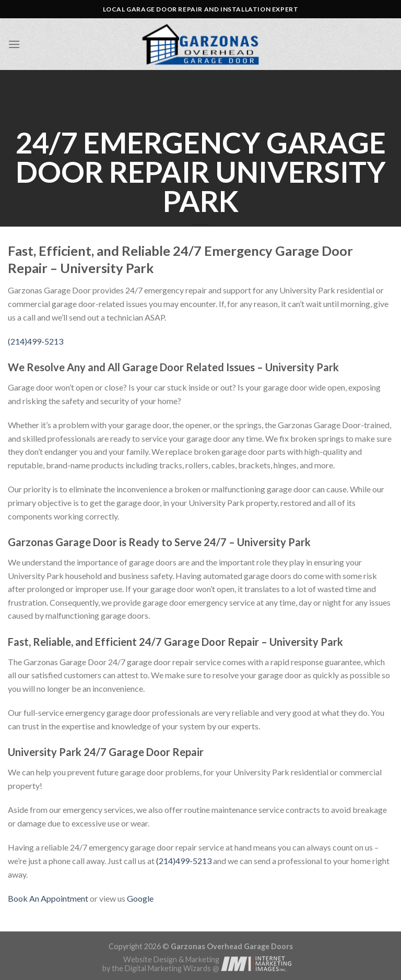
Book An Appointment (48, 898)
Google (140, 898)
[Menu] (14, 44)
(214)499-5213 (36, 341)
